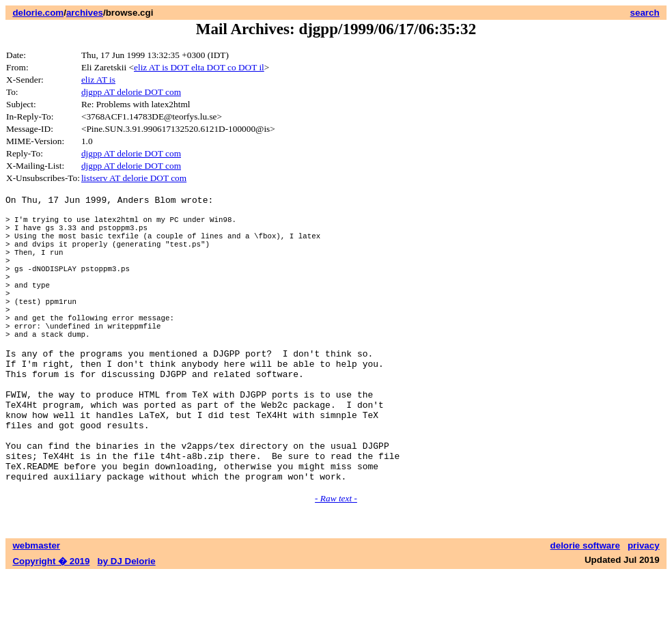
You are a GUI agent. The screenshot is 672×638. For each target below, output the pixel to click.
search (645, 13)
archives (85, 13)
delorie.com (38, 13)
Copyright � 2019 (51, 625)
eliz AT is (98, 80)
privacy (644, 609)
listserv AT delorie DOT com (134, 178)
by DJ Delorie (127, 625)
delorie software (585, 609)
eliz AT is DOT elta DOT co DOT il (199, 67)
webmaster (36, 609)
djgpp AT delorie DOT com (131, 92)
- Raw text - (336, 562)
